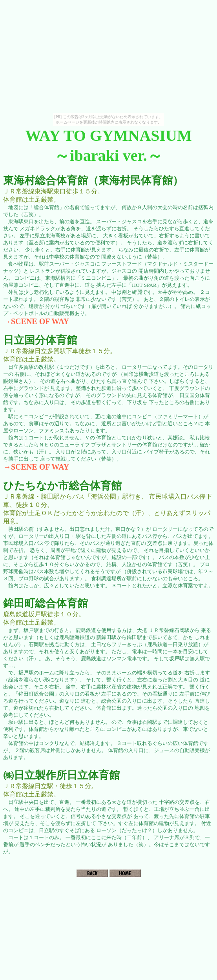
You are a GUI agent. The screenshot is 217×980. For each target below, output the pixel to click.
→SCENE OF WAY (36, 321)
